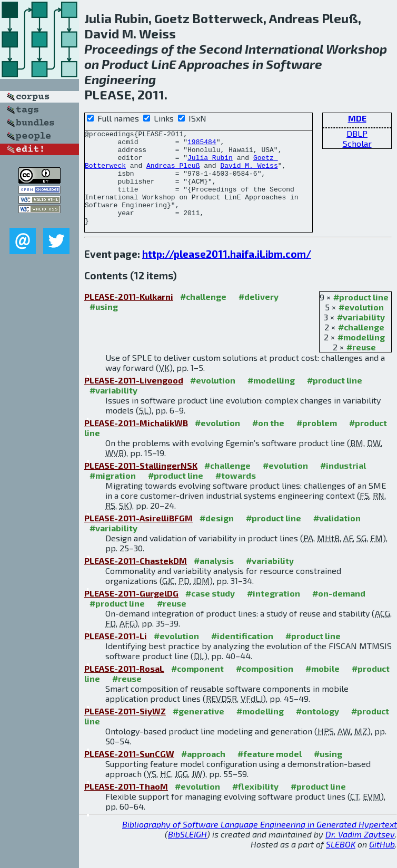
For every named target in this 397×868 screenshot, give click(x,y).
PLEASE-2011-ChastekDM (136, 579)
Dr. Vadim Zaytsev (360, 853)
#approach (203, 773)
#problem (317, 442)
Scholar (357, 143)
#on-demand (339, 612)
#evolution (361, 326)
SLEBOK (341, 863)
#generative (198, 730)
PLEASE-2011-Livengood (134, 399)
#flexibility (255, 805)
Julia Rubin (210, 164)
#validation (337, 537)
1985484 (202, 145)
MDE (357, 118)
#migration (113, 494)
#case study (210, 612)
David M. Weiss (249, 173)
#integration (274, 612)
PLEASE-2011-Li (116, 655)
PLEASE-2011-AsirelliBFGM (138, 537)
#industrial (343, 484)
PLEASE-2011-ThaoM (126, 805)
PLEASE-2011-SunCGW (129, 773)
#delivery (259, 315)
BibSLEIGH (187, 853)
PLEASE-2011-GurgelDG (131, 612)
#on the (268, 442)
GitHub (382, 863)
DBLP (357, 133)
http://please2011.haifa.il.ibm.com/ (227, 273)
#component (197, 687)
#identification (242, 655)
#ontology (317, 730)
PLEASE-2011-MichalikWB (136, 442)
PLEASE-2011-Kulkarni (129, 315)
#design (217, 537)
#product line (361, 316)
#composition (265, 687)
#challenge (361, 346)
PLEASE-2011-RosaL (124, 687)
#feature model (270, 773)
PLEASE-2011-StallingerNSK (141, 484)
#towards (236, 494)
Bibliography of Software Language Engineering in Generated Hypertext (260, 843)
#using (104, 325)
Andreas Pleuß (173, 173)
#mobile (322, 687)
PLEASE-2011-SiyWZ (125, 730)
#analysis (214, 579)
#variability (361, 336)
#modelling (361, 356)
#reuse (361, 366)
